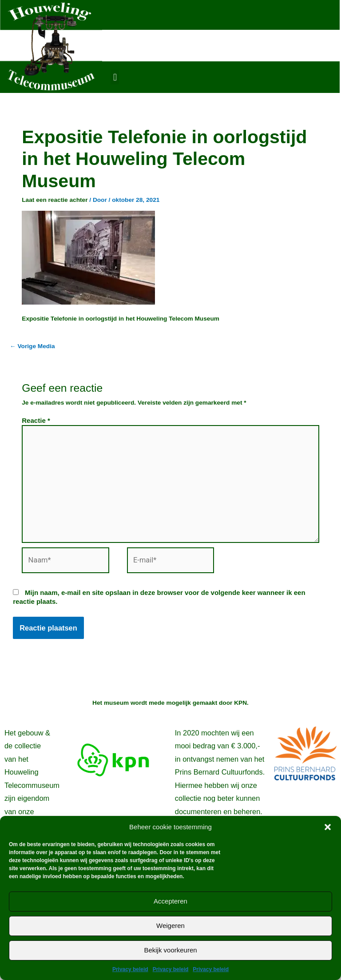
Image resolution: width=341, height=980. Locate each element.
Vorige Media (32, 346)
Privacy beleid (130, 969)
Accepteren (170, 901)
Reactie (36, 420)
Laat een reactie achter (55, 200)
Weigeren (170, 926)
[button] (328, 827)
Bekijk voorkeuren (170, 950)
